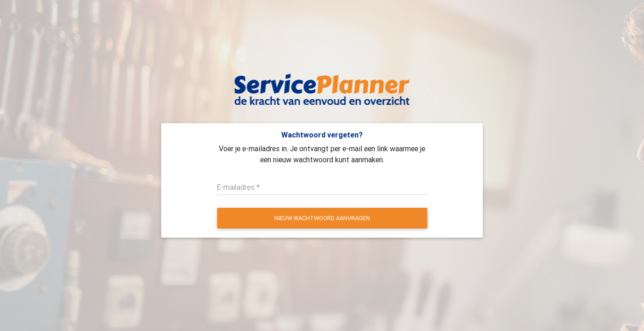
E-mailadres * (238, 187)
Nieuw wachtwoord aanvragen (322, 218)
